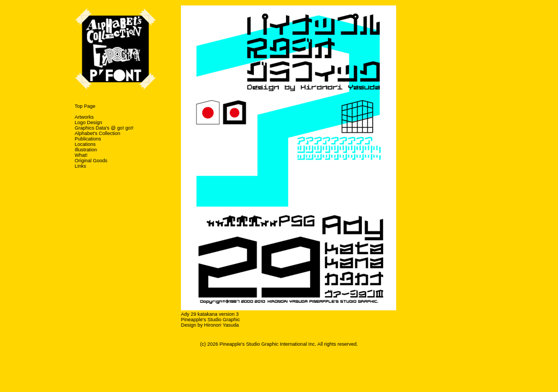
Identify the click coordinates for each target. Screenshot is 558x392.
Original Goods (91, 161)
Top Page (85, 106)
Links (80, 166)
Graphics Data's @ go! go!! (104, 128)
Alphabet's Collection (98, 133)
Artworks (84, 117)
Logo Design (89, 122)
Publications (88, 139)
